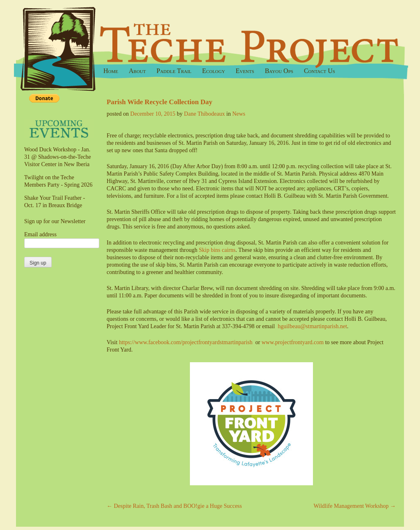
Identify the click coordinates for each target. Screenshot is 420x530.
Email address (40, 234)
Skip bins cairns (217, 250)
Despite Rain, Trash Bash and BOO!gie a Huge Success (174, 506)
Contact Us (320, 71)
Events (245, 71)
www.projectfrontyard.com (293, 342)
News (239, 114)
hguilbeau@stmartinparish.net (312, 326)
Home (111, 71)
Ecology (214, 71)
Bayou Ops (279, 71)
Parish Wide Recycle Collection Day (160, 102)
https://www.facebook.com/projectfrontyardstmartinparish (186, 342)
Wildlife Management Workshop (355, 506)
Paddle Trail (174, 71)
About (137, 71)
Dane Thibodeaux (205, 114)
